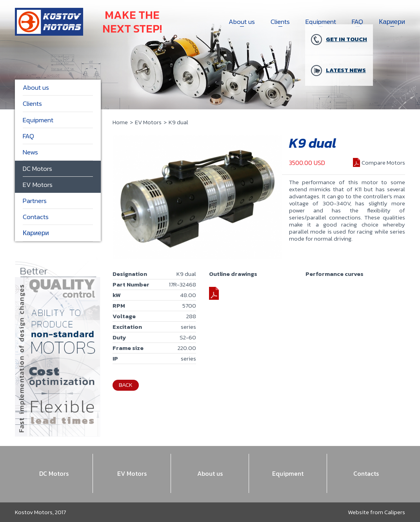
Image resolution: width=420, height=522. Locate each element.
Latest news (338, 71)
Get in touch (339, 40)
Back (126, 385)
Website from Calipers (376, 512)
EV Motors (148, 122)
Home (120, 122)
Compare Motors (383, 162)
